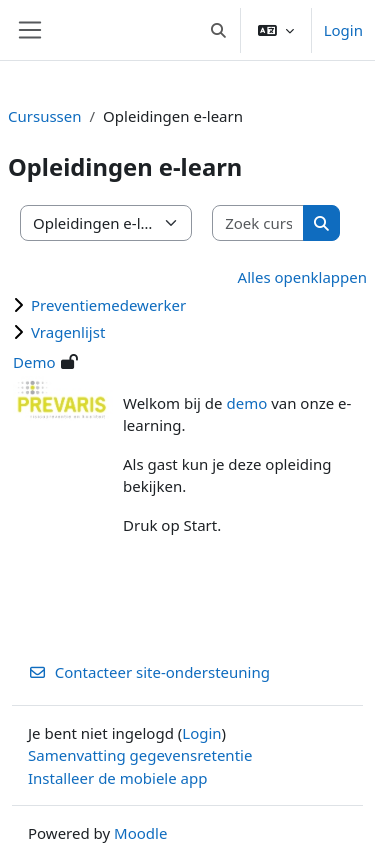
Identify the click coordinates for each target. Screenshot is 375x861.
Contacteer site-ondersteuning (149, 672)
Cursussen (45, 116)
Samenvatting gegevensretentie (140, 755)
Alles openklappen (302, 277)
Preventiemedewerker (108, 305)
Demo (34, 362)
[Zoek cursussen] (258, 223)
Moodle (140, 833)
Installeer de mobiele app (117, 778)
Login (343, 30)
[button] (218, 30)
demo (246, 403)
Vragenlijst (68, 332)
